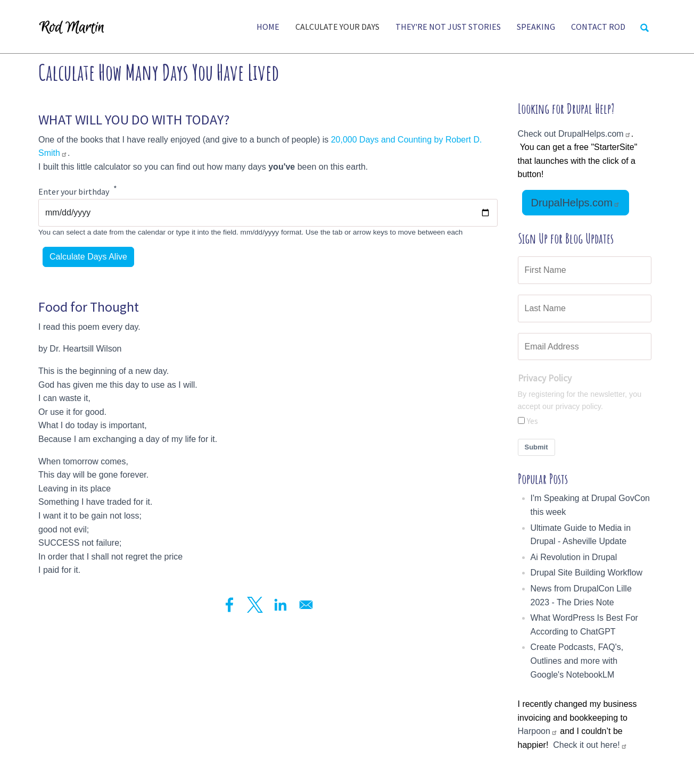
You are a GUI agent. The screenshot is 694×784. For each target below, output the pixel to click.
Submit (536, 447)
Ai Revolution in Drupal (574, 557)
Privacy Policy (545, 378)
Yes (532, 421)
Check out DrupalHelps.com (575, 134)
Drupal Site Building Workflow (586, 573)
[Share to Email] (306, 605)
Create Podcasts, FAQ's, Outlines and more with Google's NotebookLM (577, 661)
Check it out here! (590, 745)
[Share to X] (255, 605)
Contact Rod (598, 27)
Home (268, 27)
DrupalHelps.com (576, 203)
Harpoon (538, 731)
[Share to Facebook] (229, 605)
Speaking (536, 27)
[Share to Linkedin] (280, 605)
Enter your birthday (74, 192)
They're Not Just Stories (448, 27)
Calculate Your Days (337, 27)
